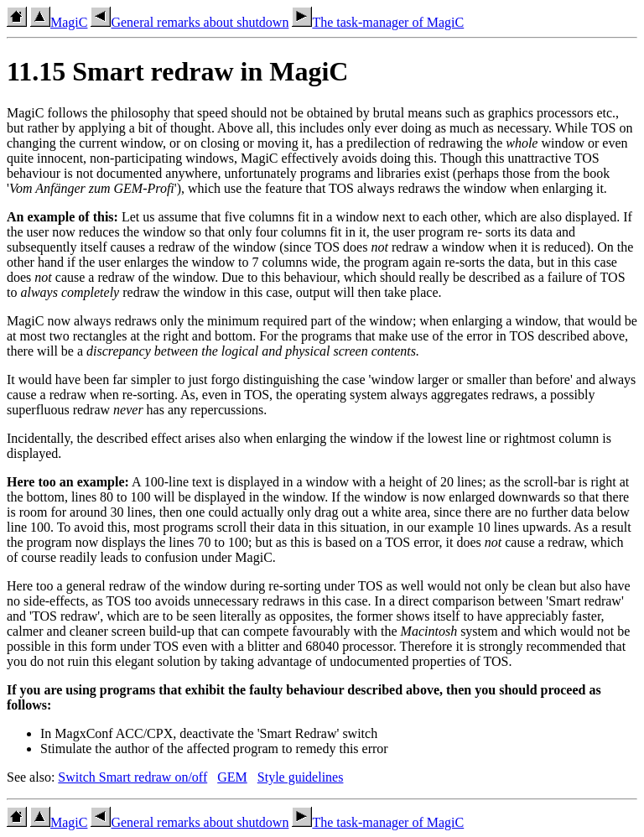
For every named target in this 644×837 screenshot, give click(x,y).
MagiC (59, 22)
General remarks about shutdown (190, 22)
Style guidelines (301, 777)
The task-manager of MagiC (378, 22)
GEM (232, 777)
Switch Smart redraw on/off (132, 777)
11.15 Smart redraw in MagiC (177, 71)
